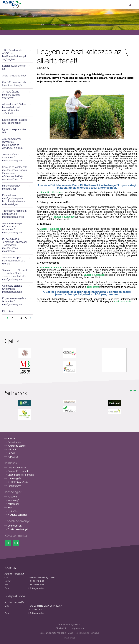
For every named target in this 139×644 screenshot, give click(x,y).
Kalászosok (13, 504)
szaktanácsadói (123, 301)
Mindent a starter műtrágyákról (11, 187)
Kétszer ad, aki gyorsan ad (14, 67)
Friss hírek (8, 311)
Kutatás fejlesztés (17, 446)
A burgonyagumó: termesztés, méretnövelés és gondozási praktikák (13, 143)
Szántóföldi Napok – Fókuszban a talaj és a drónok (14, 261)
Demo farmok (15, 526)
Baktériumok (14, 442)
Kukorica (12, 497)
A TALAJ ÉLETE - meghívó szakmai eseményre (11, 95)
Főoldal (11, 438)
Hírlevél (11, 453)
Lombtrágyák (14, 478)
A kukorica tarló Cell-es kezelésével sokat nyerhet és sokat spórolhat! (14, 109)
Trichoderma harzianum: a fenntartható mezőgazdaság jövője (15, 214)
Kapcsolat (13, 457)
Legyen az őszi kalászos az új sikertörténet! (15, 121)
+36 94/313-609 (36, 581)
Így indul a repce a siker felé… (14, 131)
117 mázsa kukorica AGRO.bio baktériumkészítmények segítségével (14, 55)
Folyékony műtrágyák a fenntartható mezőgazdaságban (14, 301)
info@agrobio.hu (36, 588)
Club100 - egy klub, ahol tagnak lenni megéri (15, 84)
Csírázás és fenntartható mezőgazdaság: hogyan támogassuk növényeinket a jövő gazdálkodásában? (15, 173)
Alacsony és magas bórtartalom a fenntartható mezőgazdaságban (12, 228)
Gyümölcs (13, 511)
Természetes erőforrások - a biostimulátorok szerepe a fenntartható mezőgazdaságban (15, 275)
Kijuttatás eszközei (17, 515)
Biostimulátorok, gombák (21, 475)
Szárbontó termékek (18, 471)
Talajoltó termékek (17, 467)
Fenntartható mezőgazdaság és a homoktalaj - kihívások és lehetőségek (14, 200)
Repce (11, 507)
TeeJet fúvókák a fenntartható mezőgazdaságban (12, 157)
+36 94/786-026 (36, 585)
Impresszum (78, 628)
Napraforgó (13, 500)
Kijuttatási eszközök (18, 482)
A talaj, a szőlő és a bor (14, 76)
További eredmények (18, 529)
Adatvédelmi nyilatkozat (70, 624)
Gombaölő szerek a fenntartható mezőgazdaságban (12, 289)
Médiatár (12, 449)
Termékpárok (14, 486)
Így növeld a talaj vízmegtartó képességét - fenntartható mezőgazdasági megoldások (15, 245)
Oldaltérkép (61, 628)
